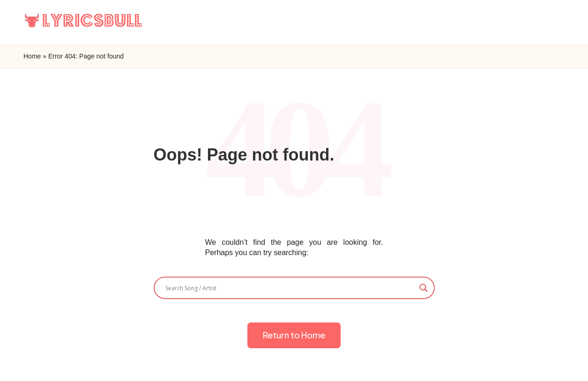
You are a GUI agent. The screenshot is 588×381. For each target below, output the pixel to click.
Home (32, 56)
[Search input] (290, 288)
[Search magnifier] (424, 288)
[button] (294, 335)
